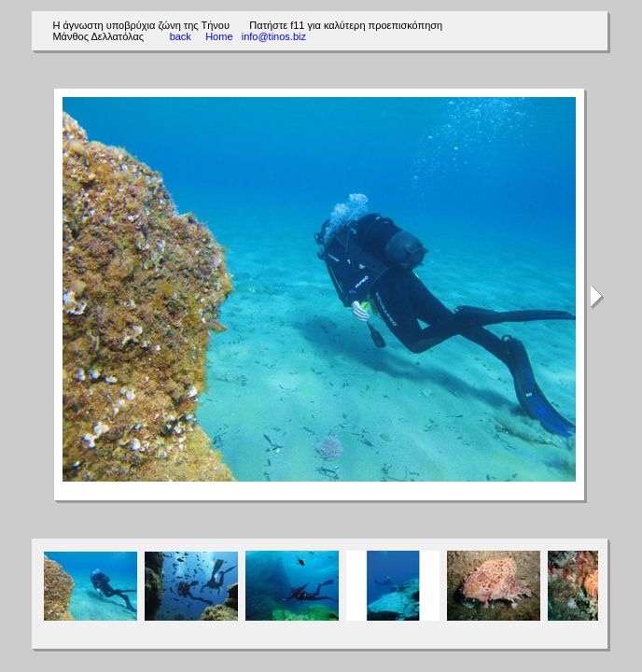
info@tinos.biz (274, 36)
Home (219, 36)
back (181, 36)
